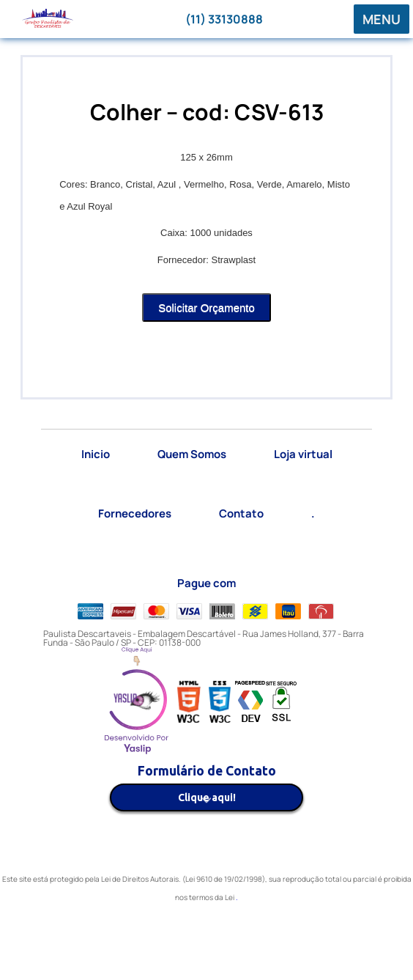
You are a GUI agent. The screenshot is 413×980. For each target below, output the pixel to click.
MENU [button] (382, 19)
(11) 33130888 (224, 19)
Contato (241, 513)
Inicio (96, 454)
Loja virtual (303, 454)
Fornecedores (135, 513)
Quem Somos (192, 454)
